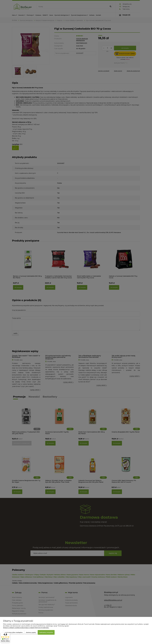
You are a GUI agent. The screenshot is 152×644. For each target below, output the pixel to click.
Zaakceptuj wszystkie (46, 632)
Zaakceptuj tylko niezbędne (14, 632)
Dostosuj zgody (31, 632)
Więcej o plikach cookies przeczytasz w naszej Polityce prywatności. (26, 628)
